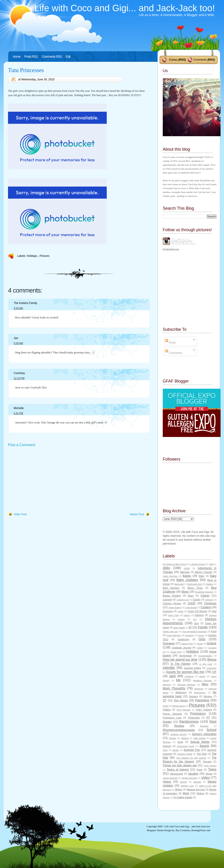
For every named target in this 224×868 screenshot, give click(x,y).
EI (190, 627)
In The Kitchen (181, 664)
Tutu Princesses (26, 70)
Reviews (204, 726)
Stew (165, 750)
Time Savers (210, 766)
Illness (212, 659)
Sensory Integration (204, 734)
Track (199, 770)
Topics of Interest (178, 770)
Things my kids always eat (180, 765)
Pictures (44, 256)
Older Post (20, 514)
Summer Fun (192, 750)
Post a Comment (22, 445)
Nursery (194, 696)
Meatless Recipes (202, 680)
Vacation (193, 774)
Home (17, 57)
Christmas (210, 603)
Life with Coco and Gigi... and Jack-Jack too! (125, 8)
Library (202, 676)
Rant (213, 722)
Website (197, 782)
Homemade (186, 656)
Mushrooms (200, 693)
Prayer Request (172, 714)
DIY (195, 619)
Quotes (167, 722)
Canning (167, 599)
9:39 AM (18, 343)
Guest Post (176, 652)
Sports (204, 746)
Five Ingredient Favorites (194, 631)
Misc (205, 684)
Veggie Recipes (189, 778)
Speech (167, 746)
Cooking (206, 607)
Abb (211, 564)
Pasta (166, 706)
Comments (200, 60)
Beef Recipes (171, 588)
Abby (167, 568)
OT (165, 700)
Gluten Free (187, 644)
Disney (181, 619)
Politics (167, 710)
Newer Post (137, 514)
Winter (179, 789)
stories (176, 750)
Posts (170, 343)
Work (186, 793)
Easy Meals (179, 628)
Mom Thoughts (174, 688)
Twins (212, 769)
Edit (68, 57)
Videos (167, 782)
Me (178, 680)
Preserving (194, 718)
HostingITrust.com (201, 830)
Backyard (179, 584)
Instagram (212, 668)
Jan (16, 338)
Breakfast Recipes (204, 592)
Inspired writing (193, 668)
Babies (187, 576)
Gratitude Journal (182, 648)
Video (205, 778)
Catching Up (183, 600)
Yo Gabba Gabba (183, 797)
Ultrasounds (176, 774)
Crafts (180, 611)
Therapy (207, 762)
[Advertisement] (42, 480)
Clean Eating (175, 607)
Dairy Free (174, 615)
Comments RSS (52, 57)
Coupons (168, 611)
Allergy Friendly (203, 572)
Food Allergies (174, 635)
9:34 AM (18, 308)
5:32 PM (18, 413)
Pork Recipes (184, 710)
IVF (214, 672)
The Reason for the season (191, 758)
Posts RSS (31, 57)
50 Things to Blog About (174, 564)
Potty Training (204, 710)
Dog (197, 623)
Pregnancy (198, 713)
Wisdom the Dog (196, 789)
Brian (191, 596)
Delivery (199, 615)
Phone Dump (179, 706)
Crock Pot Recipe (197, 611)
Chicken (209, 600)
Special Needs (200, 742)
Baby (202, 576)
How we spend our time (180, 659)
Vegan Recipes (170, 778)
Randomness (189, 722)
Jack (172, 676)
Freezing (189, 635)
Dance (187, 615)
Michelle (19, 408)
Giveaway (169, 643)
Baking (210, 584)
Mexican (167, 685)
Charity (197, 599)
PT (208, 718)
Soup (180, 742)
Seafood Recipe (178, 734)
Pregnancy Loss (172, 718)
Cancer (205, 596)
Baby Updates (187, 580)
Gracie (212, 643)
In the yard (206, 664)
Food (214, 631)
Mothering (181, 692)
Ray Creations (183, 830)
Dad (214, 611)
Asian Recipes (170, 576)
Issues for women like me (185, 672)
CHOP (192, 603)
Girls (202, 639)
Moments (199, 689)
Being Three (195, 588)
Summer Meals (185, 754)
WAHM (183, 782)
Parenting (202, 700)
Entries (173, 60)
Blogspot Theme (155, 830)
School (211, 730)
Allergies (185, 572)
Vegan (209, 774)
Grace (200, 644)
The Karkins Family (25, 303)
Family (203, 627)
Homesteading (205, 656)
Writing (200, 793)
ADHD (187, 568)
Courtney (19, 373)
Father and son (170, 631)
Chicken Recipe (172, 603)
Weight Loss (187, 786)
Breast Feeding (172, 596)
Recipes (179, 726)
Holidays (32, 256)
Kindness (189, 676)
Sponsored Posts (186, 746)
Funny (201, 635)
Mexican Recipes (186, 685)
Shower (173, 738)
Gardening (183, 639)
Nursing (208, 696)
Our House (181, 700)
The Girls (202, 754)
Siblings (185, 738)
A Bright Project (198, 564)
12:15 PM (19, 378)
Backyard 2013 (195, 584)
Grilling (200, 648)
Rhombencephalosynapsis (179, 730)
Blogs (185, 592)
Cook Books (191, 607)
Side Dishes (199, 738)
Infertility (169, 668)
